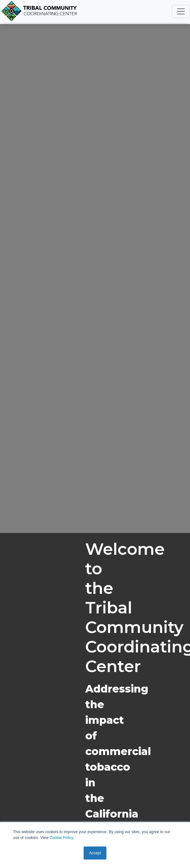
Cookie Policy (61, 838)
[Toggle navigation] (181, 11)
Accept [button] (95, 853)
